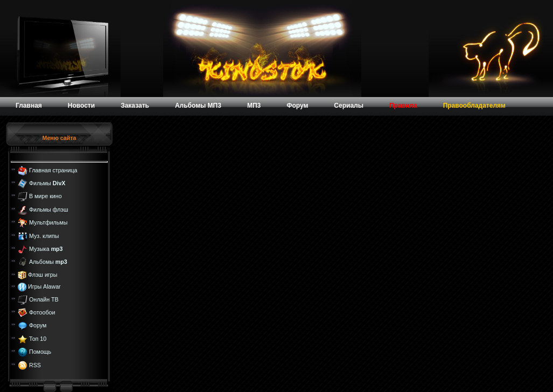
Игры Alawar (44, 286)
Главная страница (53, 170)
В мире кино (45, 196)
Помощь (40, 352)
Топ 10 (38, 339)
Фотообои (42, 312)
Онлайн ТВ (44, 299)
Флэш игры (43, 275)
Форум (38, 325)
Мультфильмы (48, 222)
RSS (35, 365)
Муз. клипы (44, 235)
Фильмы (47, 183)
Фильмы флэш (49, 209)
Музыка (46, 249)
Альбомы (48, 262)
